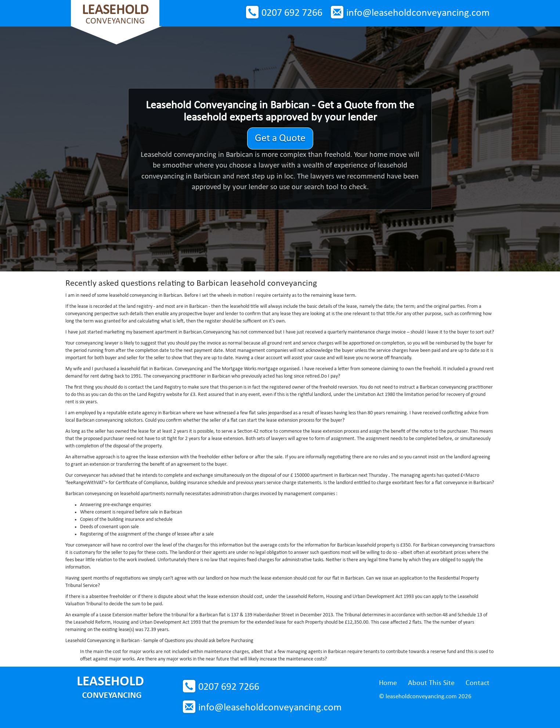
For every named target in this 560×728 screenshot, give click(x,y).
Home (388, 683)
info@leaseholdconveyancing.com (418, 13)
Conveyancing (115, 15)
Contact (478, 683)
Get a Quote (280, 138)
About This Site (431, 683)
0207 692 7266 (292, 13)
